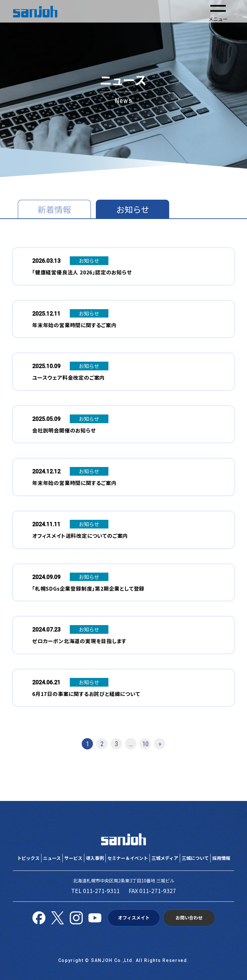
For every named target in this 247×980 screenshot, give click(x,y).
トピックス (28, 858)
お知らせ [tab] (133, 209)
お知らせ (89, 261)
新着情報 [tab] (54, 209)
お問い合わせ (189, 918)
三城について (195, 858)
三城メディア (165, 858)
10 (145, 744)
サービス (73, 858)
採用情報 (221, 858)
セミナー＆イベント (128, 858)
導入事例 (95, 858)
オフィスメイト (134, 918)
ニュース (52, 858)
